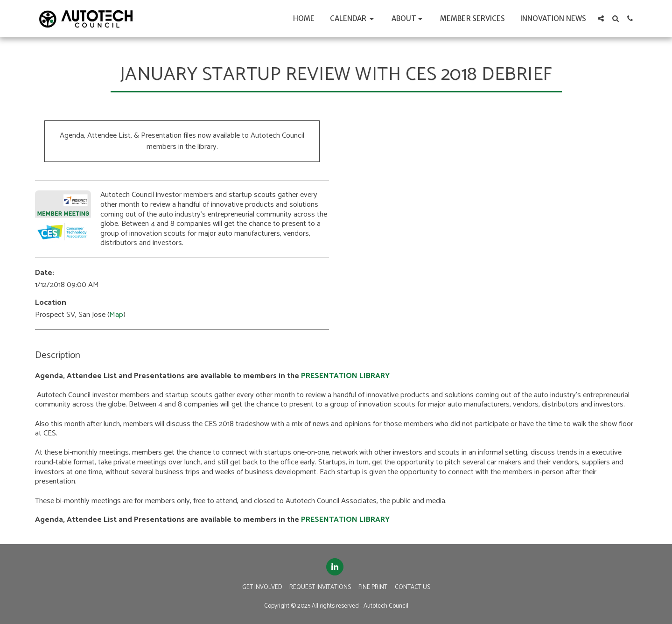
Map (116, 315)
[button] (353, 18)
